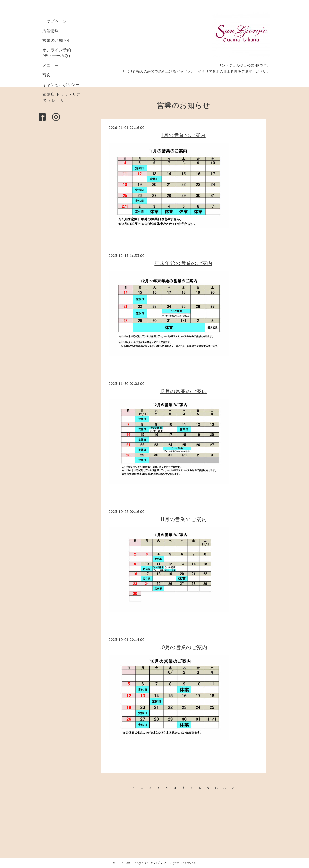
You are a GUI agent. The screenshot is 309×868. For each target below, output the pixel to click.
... (225, 788)
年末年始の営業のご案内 (183, 263)
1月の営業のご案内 (183, 135)
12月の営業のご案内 (184, 391)
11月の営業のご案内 (183, 519)
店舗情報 (51, 31)
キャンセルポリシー (61, 85)
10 (217, 788)
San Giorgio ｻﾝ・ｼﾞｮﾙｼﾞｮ (144, 863)
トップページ (55, 21)
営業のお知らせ (57, 40)
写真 (47, 75)
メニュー (51, 65)
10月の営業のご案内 (184, 647)
